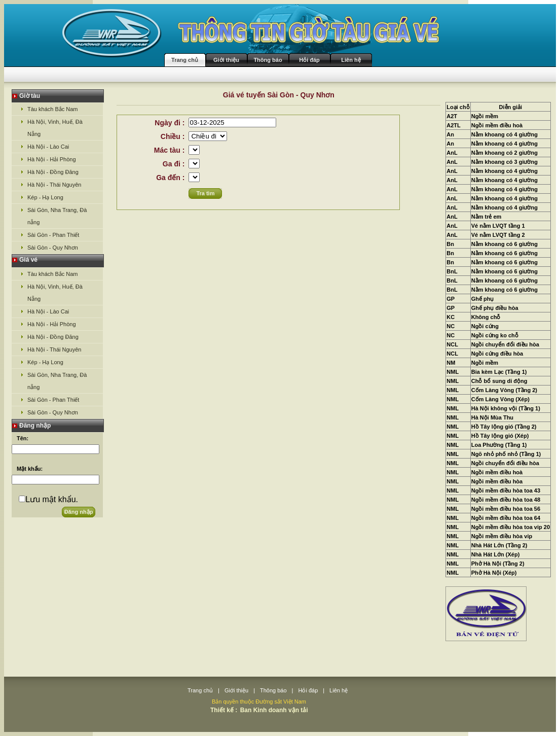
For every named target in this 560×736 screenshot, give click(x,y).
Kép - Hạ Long (45, 197)
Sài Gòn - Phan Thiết (53, 235)
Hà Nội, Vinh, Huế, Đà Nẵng (55, 128)
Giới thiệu (226, 60)
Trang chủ (185, 60)
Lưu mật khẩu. (52, 499)
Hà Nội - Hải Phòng (52, 159)
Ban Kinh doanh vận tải (274, 710)
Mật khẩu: (30, 469)
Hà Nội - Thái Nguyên (54, 185)
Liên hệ (351, 60)
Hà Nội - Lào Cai (48, 147)
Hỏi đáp (309, 60)
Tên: (23, 438)
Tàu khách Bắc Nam (53, 109)
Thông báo (268, 60)
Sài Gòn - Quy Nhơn (53, 248)
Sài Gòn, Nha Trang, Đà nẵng (57, 216)
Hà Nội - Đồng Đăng (53, 172)
